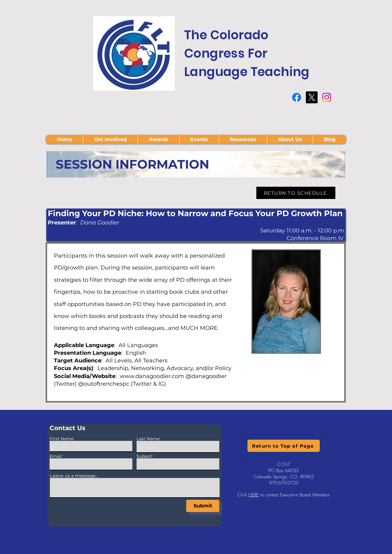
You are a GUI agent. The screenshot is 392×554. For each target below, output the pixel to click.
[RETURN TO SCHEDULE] (296, 193)
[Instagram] (327, 97)
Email (56, 456)
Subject (145, 456)
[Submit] (203, 506)
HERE (254, 495)
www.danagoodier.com (152, 376)
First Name (62, 439)
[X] (312, 97)
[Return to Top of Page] (284, 446)
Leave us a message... (74, 476)
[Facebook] (297, 97)
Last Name (148, 439)
